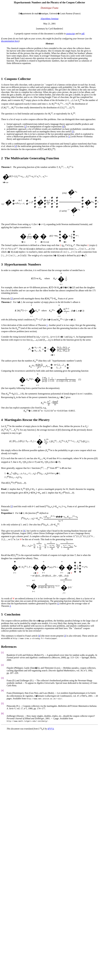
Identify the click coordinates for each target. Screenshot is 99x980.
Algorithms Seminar (49, 19)
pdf (83, 34)
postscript (71, 34)
